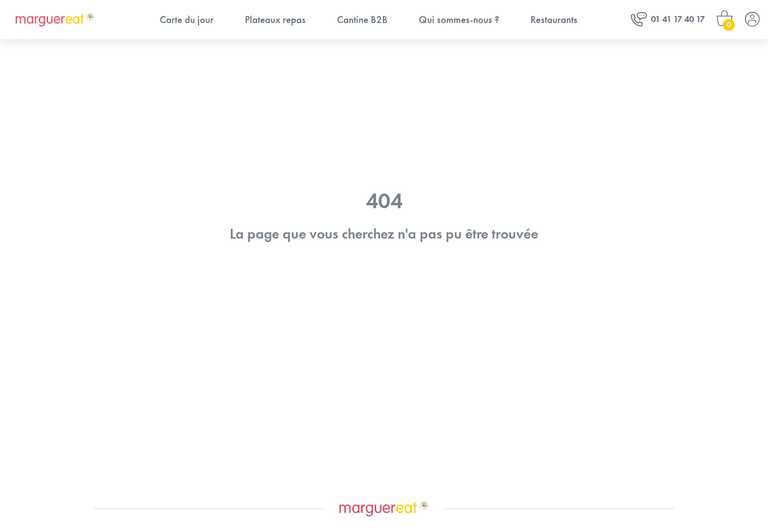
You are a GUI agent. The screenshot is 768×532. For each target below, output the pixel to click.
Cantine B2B (362, 20)
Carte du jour (187, 20)
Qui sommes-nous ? (459, 20)
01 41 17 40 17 (668, 20)
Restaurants (554, 20)
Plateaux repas (275, 20)
